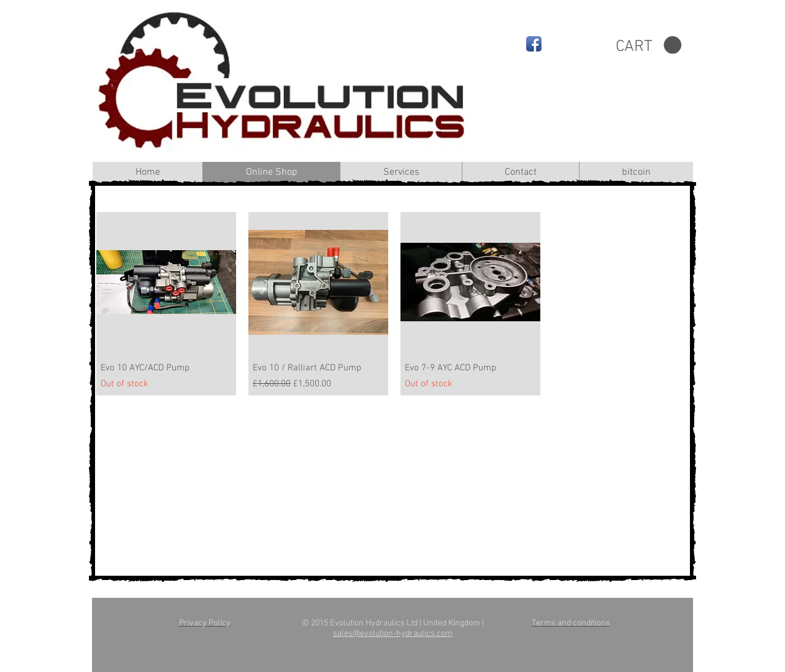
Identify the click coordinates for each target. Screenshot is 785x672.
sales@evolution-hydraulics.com (393, 634)
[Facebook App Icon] (534, 44)
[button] (649, 45)
